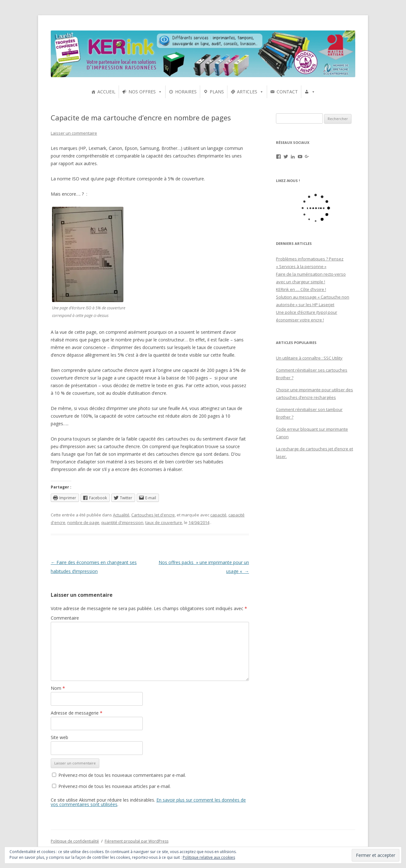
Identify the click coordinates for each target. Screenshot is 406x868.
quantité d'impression (122, 522)
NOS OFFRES (142, 92)
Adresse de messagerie (77, 713)
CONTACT (287, 92)
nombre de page (83, 522)
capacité (218, 515)
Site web (59, 737)
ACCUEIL (106, 92)
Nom (58, 688)
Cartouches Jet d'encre (153, 515)
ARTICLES (247, 92)
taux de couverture (164, 522)
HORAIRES (186, 92)
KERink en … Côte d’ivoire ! (301, 289)
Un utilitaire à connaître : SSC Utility (309, 358)
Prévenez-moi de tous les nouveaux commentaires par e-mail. (122, 775)
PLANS (217, 92)
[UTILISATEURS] (310, 92)
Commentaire (65, 618)
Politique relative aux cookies (209, 857)
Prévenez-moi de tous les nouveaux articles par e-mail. (115, 786)
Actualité (121, 515)
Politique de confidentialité (75, 841)
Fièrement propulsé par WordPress (137, 841)
